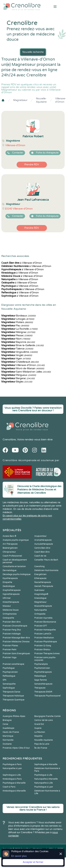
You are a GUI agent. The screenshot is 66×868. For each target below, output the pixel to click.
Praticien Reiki (10, 650)
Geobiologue (9, 586)
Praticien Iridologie (12, 634)
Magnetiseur (20, 100)
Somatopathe (9, 684)
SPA (5, 680)
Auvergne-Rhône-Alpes (14, 716)
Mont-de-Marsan (23, 368)
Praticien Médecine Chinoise (16, 642)
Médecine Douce (11, 610)
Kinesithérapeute (11, 602)
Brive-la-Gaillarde (22, 345)
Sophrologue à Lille (12, 775)
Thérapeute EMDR (43, 692)
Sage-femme (41, 680)
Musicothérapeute (43, 606)
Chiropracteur (9, 552)
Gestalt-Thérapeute (44, 586)
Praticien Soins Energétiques (16, 654)
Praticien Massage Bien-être (16, 638)
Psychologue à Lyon (44, 787)
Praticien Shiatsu (42, 650)
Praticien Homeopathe (45, 630)
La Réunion (40, 732)
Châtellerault (20, 362)
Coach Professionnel (12, 556)
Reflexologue (9, 676)
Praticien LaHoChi (43, 634)
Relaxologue (40, 676)
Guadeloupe (8, 728)
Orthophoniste (10, 614)
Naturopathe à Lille (44, 783)
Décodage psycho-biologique (17, 574)
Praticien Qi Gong (43, 646)
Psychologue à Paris (12, 764)
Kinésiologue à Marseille (14, 791)
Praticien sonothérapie (13, 664)
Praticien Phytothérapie (46, 642)
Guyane (38, 728)
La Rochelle (19, 329)
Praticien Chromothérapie (15, 626)
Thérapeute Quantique (14, 700)
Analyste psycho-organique (16, 540)
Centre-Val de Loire (44, 720)
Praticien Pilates (10, 646)
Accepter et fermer (33, 862)
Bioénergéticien (10, 548)
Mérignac (18, 332)
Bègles (17, 382)
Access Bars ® (9, 536)
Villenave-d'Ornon (61, 100)
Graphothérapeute (12, 590)
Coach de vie (40, 556)
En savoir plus (19, 856)
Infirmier (7, 598)
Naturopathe (41, 610)
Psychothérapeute (43, 672)
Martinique (8, 736)
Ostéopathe (8, 618)
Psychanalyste (41, 664)
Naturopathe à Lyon (12, 768)
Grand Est (39, 724)
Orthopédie (40, 614)
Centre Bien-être (42, 548)
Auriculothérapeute (44, 544)
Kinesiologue (40, 598)
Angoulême (19, 352)
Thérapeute (40, 688)
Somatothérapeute (43, 684)
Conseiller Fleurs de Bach (46, 560)
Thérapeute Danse (11, 692)
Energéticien (40, 574)
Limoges (18, 319)
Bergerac (18, 378)
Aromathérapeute (43, 540)
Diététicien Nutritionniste (46, 570)
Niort (16, 339)
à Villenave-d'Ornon (22, 263)
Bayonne (18, 342)
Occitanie (7, 744)
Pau (15, 326)
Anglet (17, 355)
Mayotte (38, 736)
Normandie (8, 740)
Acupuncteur (40, 536)
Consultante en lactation (14, 566)
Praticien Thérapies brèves (47, 654)
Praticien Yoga (10, 657)
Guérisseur (39, 590)
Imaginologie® (41, 594)
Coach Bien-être (42, 552)
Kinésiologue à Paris (12, 779)
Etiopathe (7, 582)
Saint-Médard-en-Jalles (26, 372)
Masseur (7, 606)
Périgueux (19, 375)
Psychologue (9, 668)
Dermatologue (10, 570)
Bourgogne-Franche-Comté (47, 716)
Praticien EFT (41, 626)
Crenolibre (9, 440)
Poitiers (17, 322)
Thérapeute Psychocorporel (47, 696)
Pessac (17, 336)
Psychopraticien (10, 672)
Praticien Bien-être (12, 622)
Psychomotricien (42, 668)
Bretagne (7, 720)
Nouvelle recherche (33, 52)
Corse (5, 724)
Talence (17, 349)
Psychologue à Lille (43, 775)
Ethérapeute (40, 578)
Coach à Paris (9, 787)
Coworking (39, 566)
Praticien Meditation (44, 638)
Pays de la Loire (42, 744)
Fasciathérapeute (43, 582)
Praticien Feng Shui (12, 630)
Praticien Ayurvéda (43, 618)
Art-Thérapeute (10, 544)
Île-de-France (41, 748)
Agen (16, 359)
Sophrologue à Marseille (46, 764)
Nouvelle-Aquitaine (41, 100)
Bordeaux (18, 316)
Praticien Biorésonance (45, 622)
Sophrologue (9, 688)
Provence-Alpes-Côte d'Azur (16, 748)
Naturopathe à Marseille (46, 779)
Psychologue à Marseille (14, 783)
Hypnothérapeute (11, 594)
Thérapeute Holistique (13, 696)
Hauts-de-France (11, 732)
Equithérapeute (10, 578)
